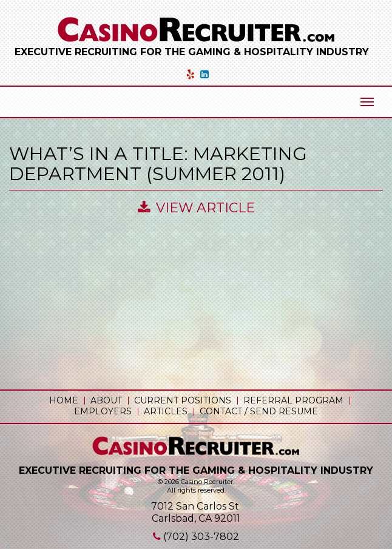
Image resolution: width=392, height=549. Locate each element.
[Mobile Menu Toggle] (367, 102)
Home (64, 400)
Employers (103, 411)
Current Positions (183, 400)
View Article (196, 208)
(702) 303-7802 (201, 537)
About (106, 400)
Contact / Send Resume (259, 411)
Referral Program (293, 400)
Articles (166, 411)
